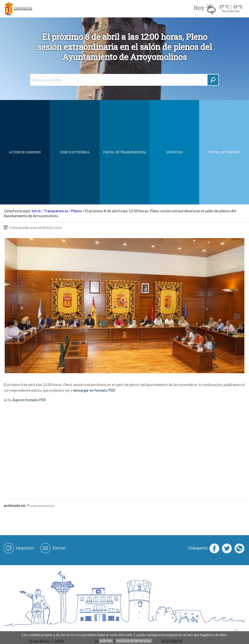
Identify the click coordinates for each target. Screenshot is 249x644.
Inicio (36, 211)
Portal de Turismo (224, 152)
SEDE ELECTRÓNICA (75, 152)
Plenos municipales (41, 506)
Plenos (76, 211)
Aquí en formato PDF (29, 400)
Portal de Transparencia (124, 152)
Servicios (174, 152)
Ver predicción (231, 11)
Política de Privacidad (134, 641)
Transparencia (56, 211)
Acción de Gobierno (25, 152)
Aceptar (106, 641)
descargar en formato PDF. (95, 390)
